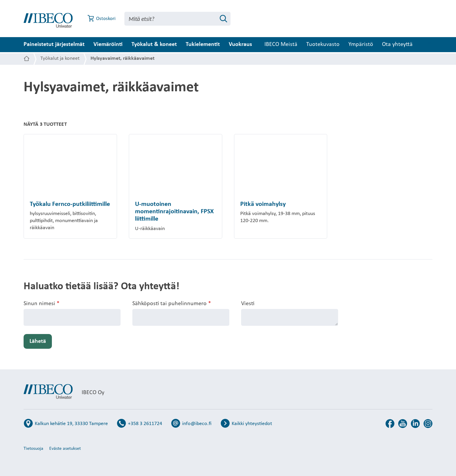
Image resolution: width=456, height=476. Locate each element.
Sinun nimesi (42, 304)
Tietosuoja (33, 449)
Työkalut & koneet (154, 44)
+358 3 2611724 (145, 424)
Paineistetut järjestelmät (54, 44)
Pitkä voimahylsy (263, 204)
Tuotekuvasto (343, 44)
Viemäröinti (108, 44)
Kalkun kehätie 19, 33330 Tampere (71, 424)
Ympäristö (381, 44)
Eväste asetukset (65, 449)
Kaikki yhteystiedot (252, 424)
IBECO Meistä (301, 44)
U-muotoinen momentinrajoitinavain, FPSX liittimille (174, 212)
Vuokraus (240, 44)
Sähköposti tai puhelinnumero (172, 304)
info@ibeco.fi (197, 424)
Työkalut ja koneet (60, 58)
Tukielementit (203, 44)
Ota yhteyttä (417, 44)
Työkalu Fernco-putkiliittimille (70, 204)
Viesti (248, 304)
